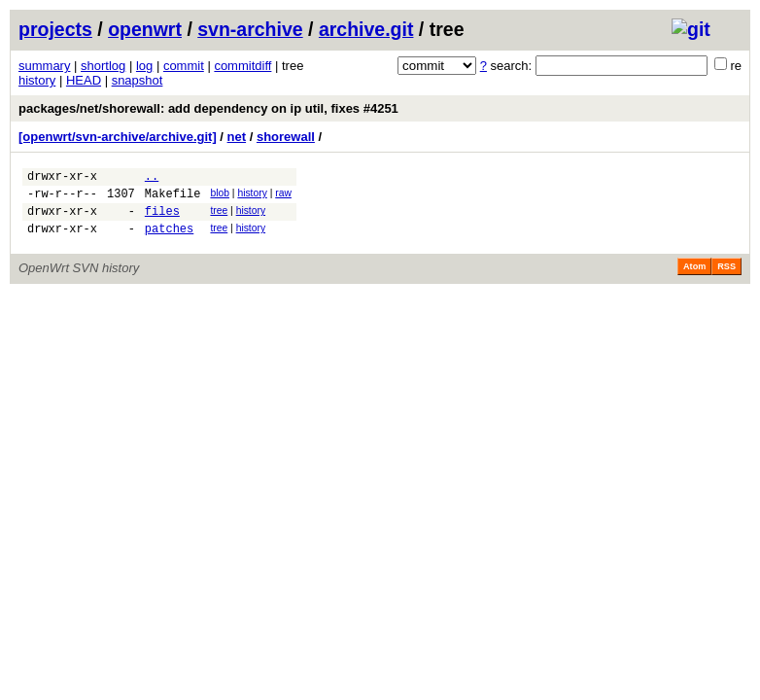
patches (169, 240)
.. (152, 178)
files (162, 219)
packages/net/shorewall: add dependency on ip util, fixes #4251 (208, 108)
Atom (694, 278)
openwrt (145, 29)
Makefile (173, 199)
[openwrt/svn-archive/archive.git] (118, 137)
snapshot (138, 80)
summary (44, 66)
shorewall (286, 137)
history (37, 80)
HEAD (84, 80)
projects (55, 29)
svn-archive (250, 29)
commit (184, 66)
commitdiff (242, 66)
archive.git (366, 29)
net (237, 137)
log (144, 66)
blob (220, 196)
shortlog (103, 66)
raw (283, 196)
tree (219, 216)
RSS (726, 278)
